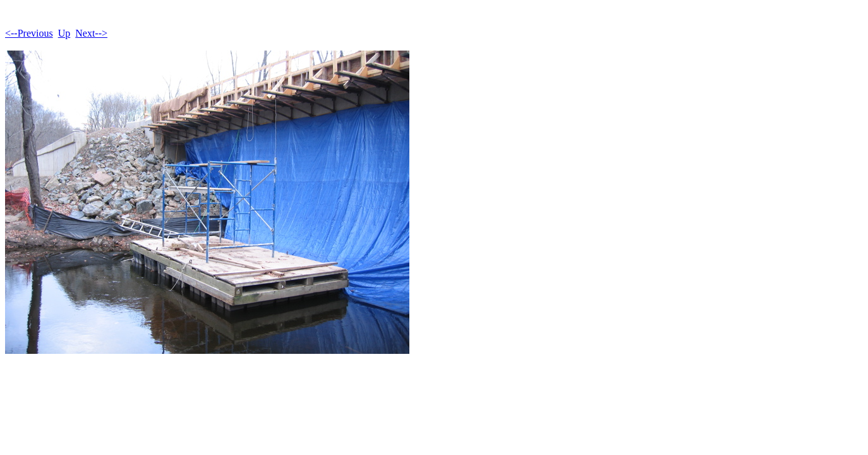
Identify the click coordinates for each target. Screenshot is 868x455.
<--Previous (29, 33)
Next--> (91, 33)
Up (64, 33)
